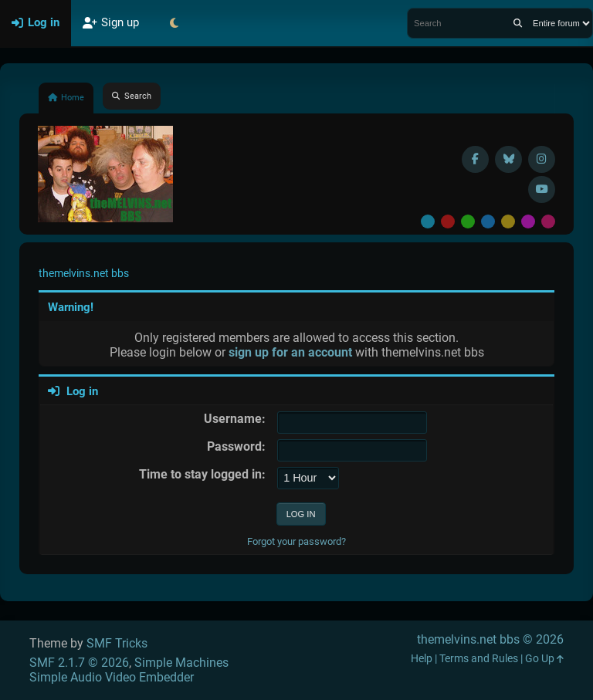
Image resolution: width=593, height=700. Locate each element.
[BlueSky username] (508, 159)
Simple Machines (181, 663)
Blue (488, 221)
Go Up (544, 659)
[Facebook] (475, 159)
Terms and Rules (479, 659)
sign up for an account (290, 352)
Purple (528, 221)
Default (428, 221)
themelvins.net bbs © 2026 (490, 639)
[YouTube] (542, 189)
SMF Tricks (117, 643)
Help (422, 659)
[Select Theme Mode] (174, 23)
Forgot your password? (296, 541)
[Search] (518, 23)
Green (468, 221)
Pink (548, 221)
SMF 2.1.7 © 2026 (79, 663)
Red (448, 221)
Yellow (508, 221)
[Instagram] (542, 159)
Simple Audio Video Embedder (112, 677)
